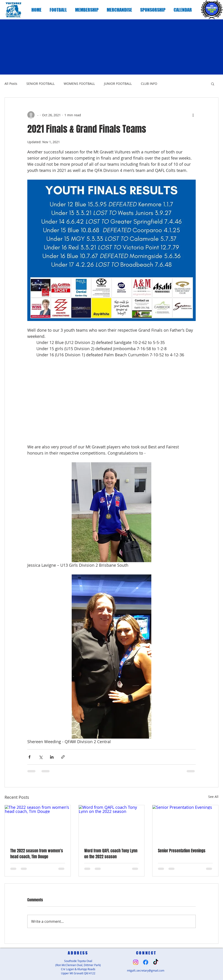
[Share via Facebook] (29, 757)
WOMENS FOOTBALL (79, 84)
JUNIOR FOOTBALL (118, 84)
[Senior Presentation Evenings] (185, 824)
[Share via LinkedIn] (52, 757)
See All (213, 797)
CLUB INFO (149, 84)
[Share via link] (63, 757)
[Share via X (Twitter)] (41, 757)
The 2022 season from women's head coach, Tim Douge (37, 854)
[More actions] (193, 115)
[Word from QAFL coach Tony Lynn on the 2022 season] (112, 824)
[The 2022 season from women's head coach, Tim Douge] (38, 824)
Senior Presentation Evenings (182, 851)
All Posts (11, 84)
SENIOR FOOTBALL (41, 84)
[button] (58, 10)
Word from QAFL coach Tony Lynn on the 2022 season (111, 854)
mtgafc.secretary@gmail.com (146, 970)
